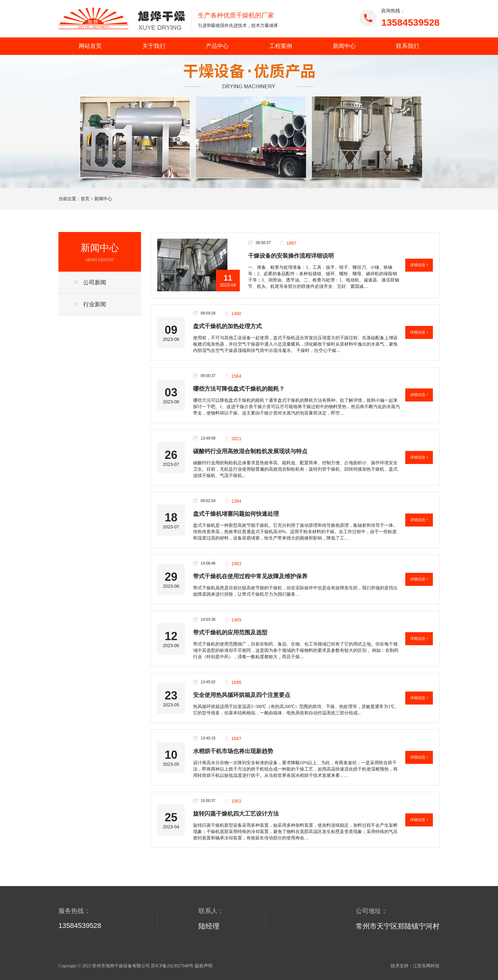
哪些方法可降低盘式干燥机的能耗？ (239, 389)
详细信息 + (419, 265)
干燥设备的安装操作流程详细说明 (291, 256)
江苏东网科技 (426, 966)
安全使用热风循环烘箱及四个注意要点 (242, 695)
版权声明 (204, 966)
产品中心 (217, 46)
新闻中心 (344, 46)
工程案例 (281, 46)
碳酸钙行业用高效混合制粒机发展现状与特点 (250, 451)
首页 (85, 199)
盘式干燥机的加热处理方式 (227, 326)
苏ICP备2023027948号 (172, 966)
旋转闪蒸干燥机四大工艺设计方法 (236, 814)
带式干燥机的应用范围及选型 (230, 632)
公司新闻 (95, 282)
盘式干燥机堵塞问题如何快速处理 (236, 514)
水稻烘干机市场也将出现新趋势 (233, 751)
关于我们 (154, 46)
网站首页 (90, 46)
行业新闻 (95, 304)
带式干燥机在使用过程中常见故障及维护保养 (250, 576)
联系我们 (407, 46)
